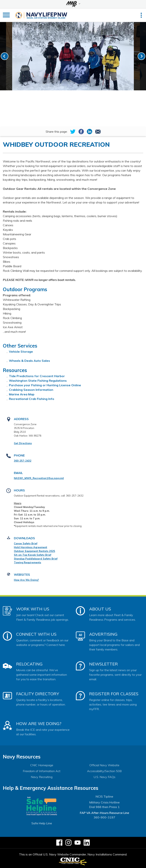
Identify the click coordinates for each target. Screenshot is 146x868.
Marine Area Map (22, 394)
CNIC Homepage (42, 765)
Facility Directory (38, 694)
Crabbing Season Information (31, 390)
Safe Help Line (42, 823)
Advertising (103, 634)
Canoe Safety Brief (26, 543)
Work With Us (33, 609)
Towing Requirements (27, 562)
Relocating (29, 664)
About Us (100, 609)
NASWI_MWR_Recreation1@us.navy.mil (39, 478)
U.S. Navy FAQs (104, 777)
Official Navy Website (104, 765)
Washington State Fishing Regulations (38, 381)
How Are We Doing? (26, 580)
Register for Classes (114, 694)
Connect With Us (36, 634)
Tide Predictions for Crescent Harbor (37, 376)
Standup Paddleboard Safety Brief (36, 559)
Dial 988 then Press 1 (104, 807)
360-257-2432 (23, 461)
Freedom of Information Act (42, 771)
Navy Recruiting (42, 777)
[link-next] (141, 56)
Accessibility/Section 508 (104, 771)
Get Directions (23, 443)
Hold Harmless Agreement (31, 547)
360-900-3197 (104, 817)
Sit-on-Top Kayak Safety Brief (33, 555)
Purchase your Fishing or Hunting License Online (45, 385)
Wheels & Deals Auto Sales (29, 361)
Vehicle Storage (21, 352)
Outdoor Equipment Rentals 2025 (35, 551)
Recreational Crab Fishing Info (32, 399)
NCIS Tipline (104, 796)
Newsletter (104, 664)
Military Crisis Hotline (104, 802)
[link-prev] (5, 56)
